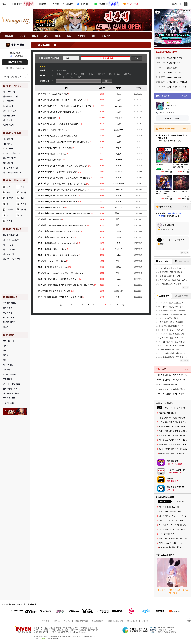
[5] (80, 279)
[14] (86, 100)
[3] (88, 225)
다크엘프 (10, 198)
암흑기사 (24, 204)
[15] (79, 243)
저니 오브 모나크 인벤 (11, 259)
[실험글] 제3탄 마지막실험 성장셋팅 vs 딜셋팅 (67, 100)
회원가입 (9, 68)
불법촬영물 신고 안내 (115, 621)
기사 (22, 187)
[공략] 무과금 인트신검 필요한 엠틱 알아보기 (64, 297)
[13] (80, 201)
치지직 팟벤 (8, 120)
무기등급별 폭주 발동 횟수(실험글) (57, 291)
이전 (60, 305)
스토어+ (185, 129)
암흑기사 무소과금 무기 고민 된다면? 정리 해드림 (66, 184)
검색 (25, 77)
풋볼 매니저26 (9, 403)
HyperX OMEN (9, 374)
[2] (75, 237)
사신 (8, 215)
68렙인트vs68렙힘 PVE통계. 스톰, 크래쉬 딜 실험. (66, 273)
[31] (78, 136)
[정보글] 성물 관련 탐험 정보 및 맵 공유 (64, 231)
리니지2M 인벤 (9, 250)
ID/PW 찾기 (20, 68)
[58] (88, 183)
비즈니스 (56, 621)
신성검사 (10, 209)
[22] (66, 207)
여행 (5, 360)
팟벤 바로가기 (9, 341)
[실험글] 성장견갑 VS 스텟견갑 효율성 (64, 124)
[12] (91, 142)
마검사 (9, 221)
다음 (122, 305)
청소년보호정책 (98, 621)
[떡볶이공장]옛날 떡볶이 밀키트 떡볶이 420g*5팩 (173, 380)
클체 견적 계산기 (56, 160)
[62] (80, 124)
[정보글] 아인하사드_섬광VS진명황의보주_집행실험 (70, 178)
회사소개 (46, 621)
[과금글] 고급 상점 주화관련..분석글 (63, 136)
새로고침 (183, 253)
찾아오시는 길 (132, 621)
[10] (83, 112)
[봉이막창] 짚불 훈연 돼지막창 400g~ (171, 394)
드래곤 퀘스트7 (9, 398)
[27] (80, 171)
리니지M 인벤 (17, 45)
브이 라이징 (8, 379)
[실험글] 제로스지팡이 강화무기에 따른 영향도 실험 (69, 142)
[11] (92, 106)
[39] (91, 213)
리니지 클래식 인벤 (10, 235)
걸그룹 (6, 355)
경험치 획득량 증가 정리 (58, 267)
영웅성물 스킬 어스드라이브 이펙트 (63, 243)
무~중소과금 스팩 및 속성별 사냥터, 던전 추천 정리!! (69, 213)
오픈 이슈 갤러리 (10, 303)
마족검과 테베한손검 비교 (57, 130)
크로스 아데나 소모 (54, 219)
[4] (68, 130)
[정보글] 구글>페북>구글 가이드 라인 (63, 202)
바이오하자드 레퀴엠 (11, 393)
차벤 (5, 350)
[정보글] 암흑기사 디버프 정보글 (62, 237)
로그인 (174, 4)
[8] (69, 94)
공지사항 (145, 621)
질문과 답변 (9, 149)
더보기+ (185, 96)
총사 (22, 198)
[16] (89, 189)
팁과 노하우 (61, 70)
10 (117, 305)
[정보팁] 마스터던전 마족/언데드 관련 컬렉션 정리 (68, 166)
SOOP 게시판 (9, 125)
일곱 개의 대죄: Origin (12, 384)
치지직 (6, 346)
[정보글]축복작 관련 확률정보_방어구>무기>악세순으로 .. (71, 285)
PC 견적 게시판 (9, 322)
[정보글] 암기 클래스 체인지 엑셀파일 (64, 255)
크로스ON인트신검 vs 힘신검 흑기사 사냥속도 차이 (67, 225)
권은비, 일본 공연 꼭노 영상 (168, 384)
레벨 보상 (53, 118)
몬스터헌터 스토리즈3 (12, 389)
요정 (8, 192)
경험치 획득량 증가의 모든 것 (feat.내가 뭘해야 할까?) (70, 106)
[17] (81, 231)
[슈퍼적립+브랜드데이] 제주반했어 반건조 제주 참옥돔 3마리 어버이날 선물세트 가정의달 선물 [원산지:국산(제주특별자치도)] (173, 375)
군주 (8, 187)
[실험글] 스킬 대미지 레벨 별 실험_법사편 (65, 112)
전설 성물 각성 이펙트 (58, 249)
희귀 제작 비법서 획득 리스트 (60, 148)
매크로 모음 (9, 101)
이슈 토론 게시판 (10, 158)
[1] (63, 219)
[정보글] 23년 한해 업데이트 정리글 (63, 196)
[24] (90, 166)
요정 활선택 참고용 (56, 207)
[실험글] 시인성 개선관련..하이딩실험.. (64, 279)
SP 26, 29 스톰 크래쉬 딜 (56, 261)
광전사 (70, 77)
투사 (8, 204)
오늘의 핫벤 (8, 308)
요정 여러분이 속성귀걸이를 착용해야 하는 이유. (68, 190)
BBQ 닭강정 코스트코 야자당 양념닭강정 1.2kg (173, 389)
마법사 (23, 192)
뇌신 (86, 77)
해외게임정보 (8, 365)
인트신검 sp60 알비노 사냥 (57, 94)
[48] (58, 118)
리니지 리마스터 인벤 (11, 240)
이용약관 (67, 621)
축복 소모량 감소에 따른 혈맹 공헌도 (63, 172)
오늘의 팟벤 (8, 313)
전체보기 (43, 66)
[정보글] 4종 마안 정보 (58, 154)
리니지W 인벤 (9, 254)
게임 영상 (7, 370)
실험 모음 (8, 106)
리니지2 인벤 (8, 245)
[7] (73, 148)
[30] (78, 195)
